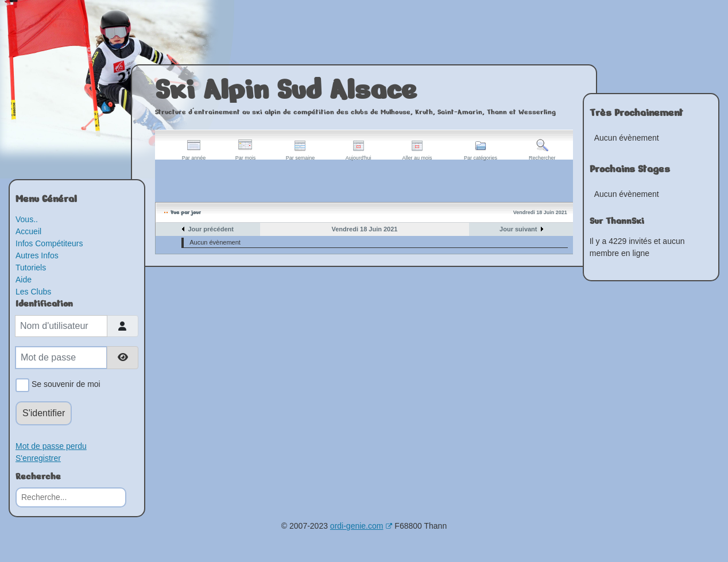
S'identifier (44, 413)
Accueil (28, 231)
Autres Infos (37, 255)
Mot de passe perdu (51, 446)
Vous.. (27, 219)
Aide (24, 280)
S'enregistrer (38, 458)
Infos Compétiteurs (49, 243)
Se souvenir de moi (64, 385)
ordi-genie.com (361, 526)
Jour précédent (210, 229)
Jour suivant (518, 229)
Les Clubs (33, 292)
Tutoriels (31, 268)
